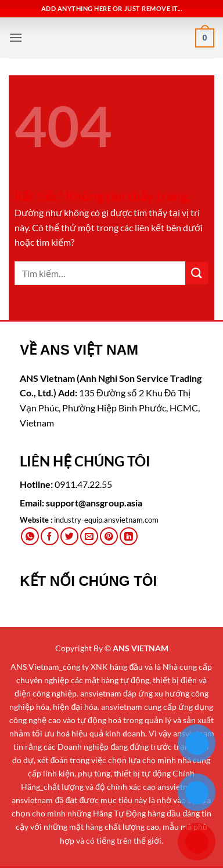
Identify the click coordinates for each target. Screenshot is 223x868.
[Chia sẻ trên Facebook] (50, 536)
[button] (16, 37)
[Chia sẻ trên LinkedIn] (129, 536)
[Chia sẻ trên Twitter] (69, 536)
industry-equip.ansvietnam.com (106, 520)
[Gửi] (197, 273)
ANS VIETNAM (141, 648)
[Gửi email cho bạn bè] (89, 536)
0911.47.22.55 (83, 484)
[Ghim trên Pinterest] (109, 536)
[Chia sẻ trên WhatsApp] (30, 536)
